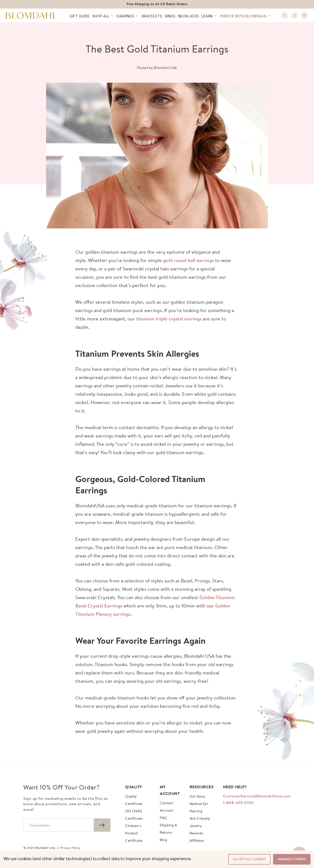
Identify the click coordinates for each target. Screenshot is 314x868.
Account (166, 811)
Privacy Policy (70, 848)
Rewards (196, 834)
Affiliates (197, 841)
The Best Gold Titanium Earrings (157, 50)
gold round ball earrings (189, 261)
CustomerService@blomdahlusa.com (257, 796)
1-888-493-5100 (238, 803)
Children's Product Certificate (134, 834)
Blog (163, 840)
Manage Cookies (292, 859)
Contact (166, 803)
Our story (197, 797)
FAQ (163, 818)
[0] (304, 15)
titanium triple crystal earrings (169, 319)
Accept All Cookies (249, 859)
